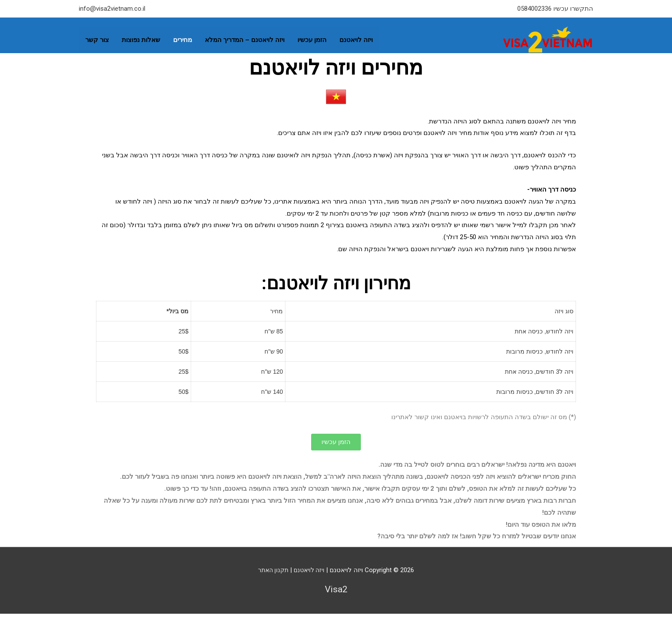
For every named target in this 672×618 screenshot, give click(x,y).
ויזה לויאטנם (356, 37)
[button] (336, 447)
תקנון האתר (272, 575)
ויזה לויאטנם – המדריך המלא (245, 37)
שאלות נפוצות (141, 37)
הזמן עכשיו (312, 37)
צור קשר (97, 37)
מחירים (183, 37)
